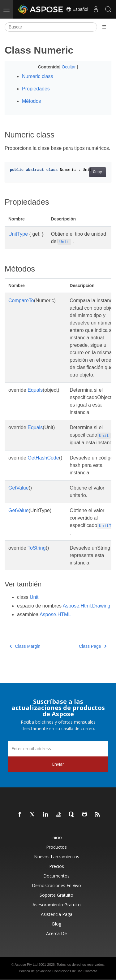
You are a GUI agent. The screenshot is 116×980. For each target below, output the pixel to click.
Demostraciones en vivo (56, 885)
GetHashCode (43, 458)
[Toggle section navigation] (104, 27)
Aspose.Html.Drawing (87, 606)
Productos (56, 847)
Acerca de (56, 933)
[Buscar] (51, 27)
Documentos (56, 876)
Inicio (57, 837)
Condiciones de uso (67, 971)
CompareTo (21, 301)
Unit (34, 597)
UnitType (18, 234)
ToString (37, 548)
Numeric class (37, 76)
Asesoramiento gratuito (57, 905)
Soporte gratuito (56, 895)
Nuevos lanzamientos (57, 857)
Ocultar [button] (69, 67)
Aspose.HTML (55, 614)
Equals (35, 390)
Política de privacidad (35, 971)
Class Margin (25, 646)
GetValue (19, 488)
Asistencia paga (57, 914)
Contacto (90, 971)
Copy (98, 172)
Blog (57, 924)
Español (77, 9)
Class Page (93, 646)
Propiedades (36, 89)
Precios (57, 866)
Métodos (31, 101)
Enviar (58, 764)
